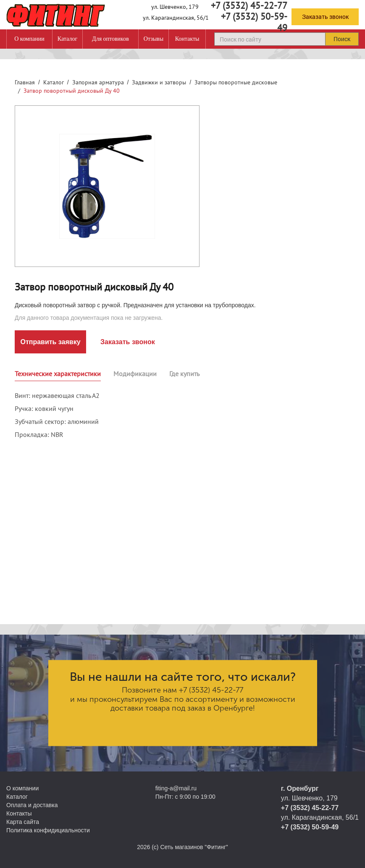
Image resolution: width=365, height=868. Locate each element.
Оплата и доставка (32, 805)
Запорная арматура (98, 82)
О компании (29, 39)
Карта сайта (23, 822)
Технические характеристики (58, 374)
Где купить (184, 374)
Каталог (67, 39)
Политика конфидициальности (48, 830)
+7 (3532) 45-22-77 (211, 690)
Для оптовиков (110, 39)
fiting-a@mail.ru (176, 788)
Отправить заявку (50, 342)
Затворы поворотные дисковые (236, 82)
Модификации (135, 374)
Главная (25, 82)
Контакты (187, 39)
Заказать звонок (325, 17)
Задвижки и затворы (159, 82)
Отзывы (154, 39)
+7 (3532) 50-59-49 (254, 22)
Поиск (342, 39)
